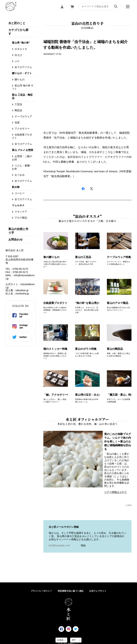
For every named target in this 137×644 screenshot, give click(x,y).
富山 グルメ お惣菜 (23, 150)
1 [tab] (126, 505)
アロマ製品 (21, 218)
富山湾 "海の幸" (21, 43)
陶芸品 (18, 110)
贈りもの (20, 79)
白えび (18, 55)
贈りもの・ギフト (22, 73)
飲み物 (16, 187)
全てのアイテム (23, 67)
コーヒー (20, 193)
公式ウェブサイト (98, 591)
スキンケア (21, 212)
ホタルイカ (21, 49)
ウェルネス (18, 205)
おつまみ (20, 175)
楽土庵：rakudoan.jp (17, 290)
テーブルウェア (23, 116)
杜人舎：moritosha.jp (17, 294)
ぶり (17, 61)
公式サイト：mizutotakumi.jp (20, 286)
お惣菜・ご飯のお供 (22, 158)
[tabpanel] (87, 464)
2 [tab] (128, 505)
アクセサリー (22, 129)
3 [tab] (131, 505)
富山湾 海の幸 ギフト (23, 87)
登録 (83, 546)
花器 (17, 122)
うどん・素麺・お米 (22, 167)
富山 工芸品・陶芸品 (22, 96)
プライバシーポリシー (41, 591)
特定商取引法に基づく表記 (71, 591)
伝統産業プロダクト (22, 136)
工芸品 (18, 104)
